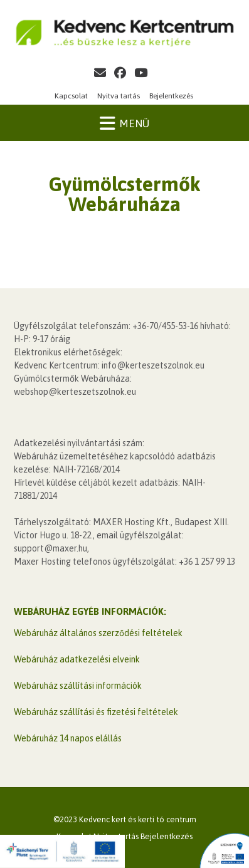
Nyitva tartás (119, 96)
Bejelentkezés (171, 96)
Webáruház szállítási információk (78, 686)
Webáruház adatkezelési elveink (77, 659)
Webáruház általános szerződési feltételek (98, 633)
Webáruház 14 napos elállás (68, 738)
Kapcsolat (71, 96)
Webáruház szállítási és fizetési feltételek (96, 712)
